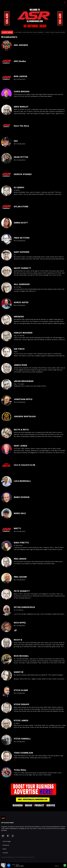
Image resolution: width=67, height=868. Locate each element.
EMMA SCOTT (21, 223)
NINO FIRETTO (21, 543)
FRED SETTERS (22, 238)
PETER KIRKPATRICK (24, 607)
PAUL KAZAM (20, 577)
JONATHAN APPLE (23, 399)
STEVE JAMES (21, 721)
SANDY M (19, 672)
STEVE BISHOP (22, 704)
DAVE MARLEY (21, 107)
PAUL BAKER (20, 559)
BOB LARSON (20, 76)
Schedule (6, 845)
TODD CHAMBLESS (23, 753)
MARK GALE (20, 513)
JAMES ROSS (20, 365)
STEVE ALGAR (21, 690)
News (4, 849)
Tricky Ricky (20, 770)
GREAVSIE (19, 317)
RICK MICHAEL (21, 656)
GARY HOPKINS (22, 252)
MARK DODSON (22, 497)
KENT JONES (20, 446)
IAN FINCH (19, 349)
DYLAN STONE (21, 207)
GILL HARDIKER (22, 284)
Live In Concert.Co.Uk (25, 465)
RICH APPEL (20, 623)
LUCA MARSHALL (22, 481)
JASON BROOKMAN (24, 381)
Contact (5, 853)
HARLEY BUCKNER (23, 333)
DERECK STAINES (23, 174)
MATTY (17, 528)
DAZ (16, 141)
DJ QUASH (19, 187)
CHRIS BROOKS (22, 92)
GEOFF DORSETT (22, 268)
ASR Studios (20, 61)
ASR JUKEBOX (21, 45)
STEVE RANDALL (22, 739)
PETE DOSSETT (22, 591)
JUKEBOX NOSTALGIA (25, 416)
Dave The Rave (21, 126)
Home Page (7, 841)
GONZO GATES (21, 302)
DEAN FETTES (21, 157)
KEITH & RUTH (21, 430)
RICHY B (18, 640)
